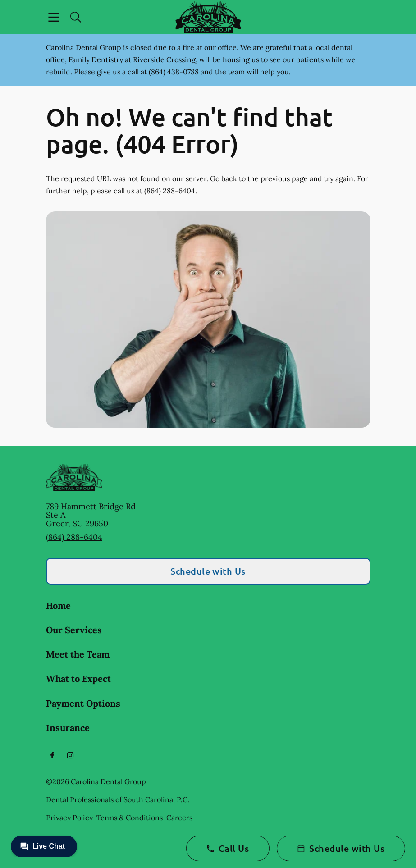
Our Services (74, 630)
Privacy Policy (69, 818)
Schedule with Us (208, 571)
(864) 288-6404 (170, 191)
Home (58, 605)
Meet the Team (78, 654)
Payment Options (83, 703)
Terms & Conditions (130, 818)
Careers (179, 818)
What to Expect (78, 678)
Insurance (68, 728)
